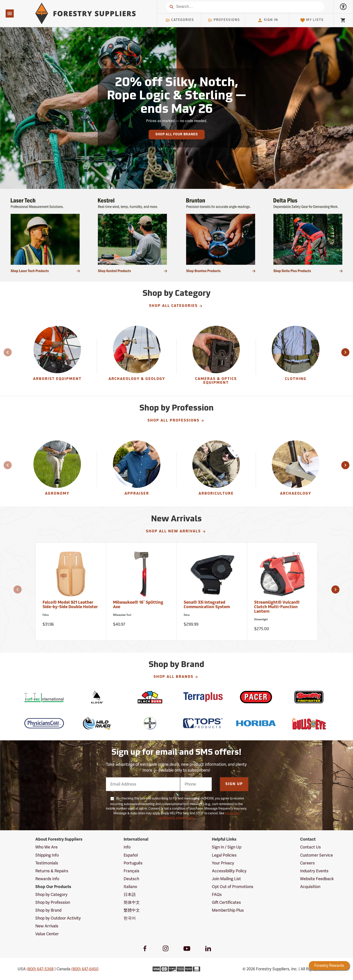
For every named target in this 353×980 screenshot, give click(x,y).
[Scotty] (309, 697)
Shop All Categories (176, 306)
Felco (46, 615)
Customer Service (317, 855)
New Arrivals (47, 926)
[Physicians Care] (44, 723)
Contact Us (310, 847)
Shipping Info (47, 855)
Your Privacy (223, 863)
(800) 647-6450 (85, 969)
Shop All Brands (176, 677)
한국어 (130, 918)
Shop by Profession (53, 902)
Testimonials (47, 863)
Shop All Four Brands (177, 135)
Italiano (130, 887)
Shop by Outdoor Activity (58, 918)
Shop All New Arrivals (176, 531)
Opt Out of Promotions (233, 887)
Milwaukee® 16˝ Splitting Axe (138, 605)
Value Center (47, 934)
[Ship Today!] (45, 235)
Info (127, 847)
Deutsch (131, 879)
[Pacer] (256, 697)
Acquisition (310, 887)
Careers (307, 863)
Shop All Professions (176, 421)
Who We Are (46, 847)
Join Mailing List (226, 879)
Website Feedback (317, 879)
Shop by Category (51, 895)
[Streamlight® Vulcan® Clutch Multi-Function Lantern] (282, 591)
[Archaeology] (296, 469)
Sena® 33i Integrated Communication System (207, 605)
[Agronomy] (57, 469)
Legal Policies (224, 855)
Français (131, 871)
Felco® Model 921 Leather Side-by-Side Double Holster (70, 605)
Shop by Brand (48, 910)
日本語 (130, 895)
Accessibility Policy (229, 871)
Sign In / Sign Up (227, 847)
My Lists (312, 20)
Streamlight (261, 619)
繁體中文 (132, 910)
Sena (187, 615)
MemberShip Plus (228, 910)
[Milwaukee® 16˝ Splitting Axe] (141, 591)
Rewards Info (47, 879)
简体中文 (132, 902)
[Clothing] (296, 356)
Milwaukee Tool (122, 615)
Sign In (268, 20)
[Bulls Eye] (309, 723)
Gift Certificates (226, 902)
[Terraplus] (203, 697)
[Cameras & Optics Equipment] (216, 356)
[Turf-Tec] (44, 697)
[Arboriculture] (216, 469)
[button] (345, 352)
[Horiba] (256, 723)
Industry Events (314, 871)
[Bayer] (150, 723)
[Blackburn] (150, 697)
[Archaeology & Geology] (137, 356)
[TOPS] (203, 723)
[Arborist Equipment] (57, 356)
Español (131, 855)
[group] (57, 356)
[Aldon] (97, 697)
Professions (224, 20)
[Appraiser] (137, 469)
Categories (180, 20)
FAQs (217, 895)
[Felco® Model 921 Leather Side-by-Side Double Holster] (71, 591)
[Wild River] (97, 723)
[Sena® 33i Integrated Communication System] (212, 591)
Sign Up (234, 784)
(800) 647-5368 (40, 969)
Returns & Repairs (52, 871)
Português (133, 863)
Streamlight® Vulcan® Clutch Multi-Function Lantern (277, 607)
